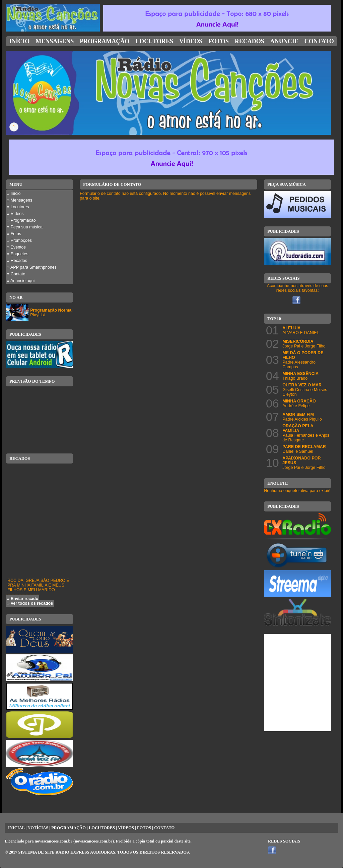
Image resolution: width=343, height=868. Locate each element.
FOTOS (144, 828)
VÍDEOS (126, 828)
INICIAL (16, 828)
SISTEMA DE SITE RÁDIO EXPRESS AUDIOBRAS (67, 852)
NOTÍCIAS (38, 828)
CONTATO (164, 828)
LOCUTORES (102, 828)
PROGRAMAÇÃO (68, 828)
